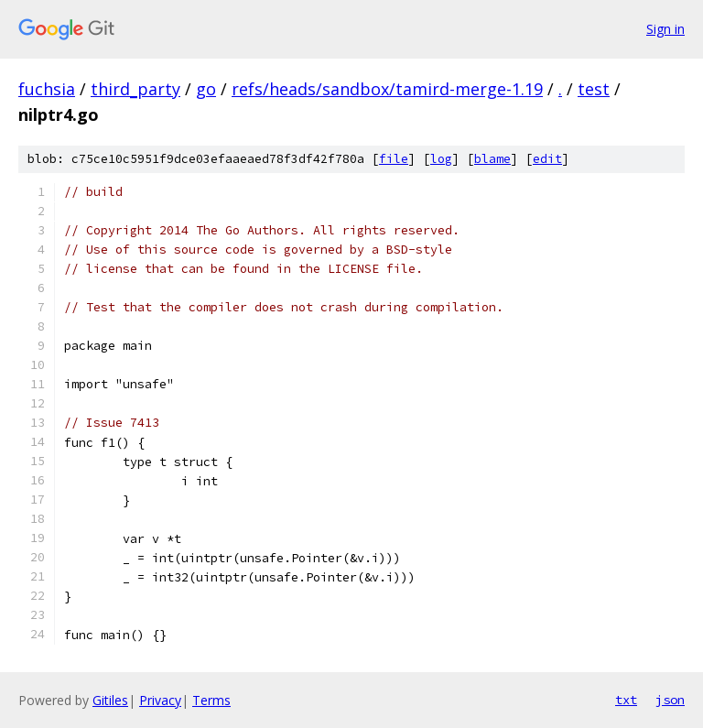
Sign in (665, 29)
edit (547, 159)
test (594, 89)
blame (492, 159)
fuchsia (47, 89)
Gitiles (110, 700)
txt (626, 700)
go (206, 89)
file (394, 159)
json (670, 700)
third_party (135, 89)
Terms (211, 700)
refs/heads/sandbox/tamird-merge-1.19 (387, 89)
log (441, 159)
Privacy (160, 700)
